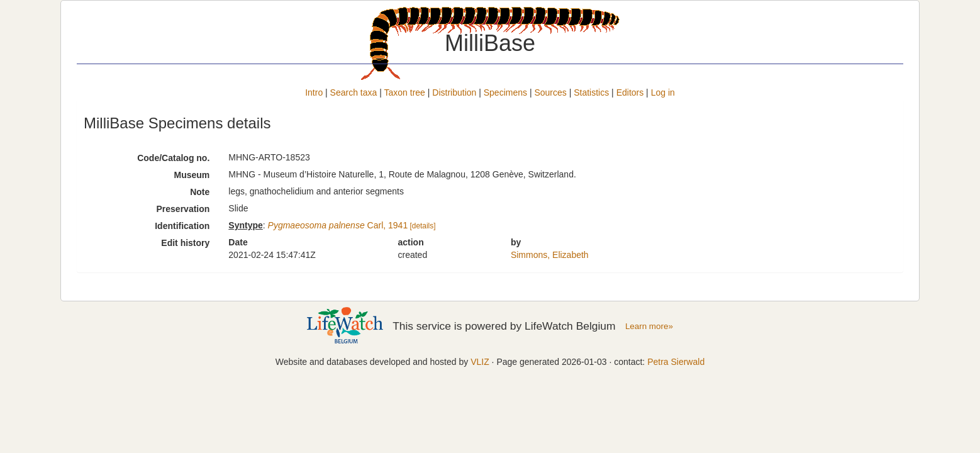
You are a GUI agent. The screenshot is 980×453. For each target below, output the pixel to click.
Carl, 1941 (338, 225)
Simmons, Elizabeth (550, 255)
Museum (192, 175)
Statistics (591, 92)
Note (200, 192)
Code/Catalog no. (173, 158)
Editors (630, 92)
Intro (314, 92)
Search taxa (354, 92)
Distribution (454, 92)
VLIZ (480, 362)
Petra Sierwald (676, 362)
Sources (550, 92)
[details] (422, 226)
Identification (182, 226)
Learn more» (649, 326)
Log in (663, 92)
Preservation (183, 209)
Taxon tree (405, 92)
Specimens (505, 92)
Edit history (185, 243)
